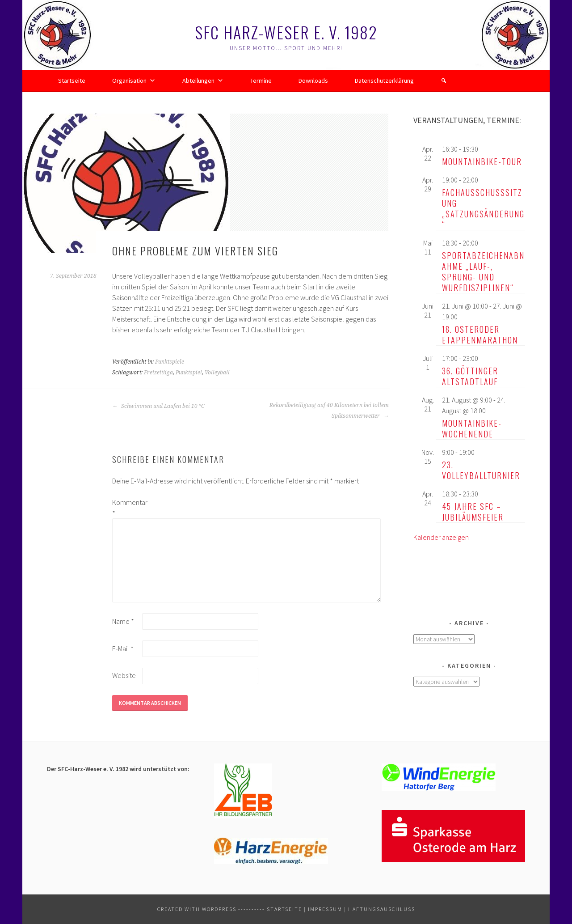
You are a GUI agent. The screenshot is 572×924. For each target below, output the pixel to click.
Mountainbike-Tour (482, 161)
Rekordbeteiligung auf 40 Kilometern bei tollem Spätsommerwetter (329, 411)
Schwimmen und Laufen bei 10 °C (158, 406)
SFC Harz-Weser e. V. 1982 (286, 32)
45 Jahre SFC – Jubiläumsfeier (473, 512)
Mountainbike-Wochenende (472, 428)
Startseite (72, 81)
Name (123, 621)
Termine (261, 81)
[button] (444, 81)
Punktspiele (170, 362)
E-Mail (123, 648)
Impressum (325, 909)
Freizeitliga (158, 373)
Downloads (313, 81)
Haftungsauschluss (382, 909)
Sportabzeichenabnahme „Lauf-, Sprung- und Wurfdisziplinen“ (483, 271)
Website (124, 675)
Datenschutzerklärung (384, 81)
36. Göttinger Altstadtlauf (470, 376)
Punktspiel (189, 373)
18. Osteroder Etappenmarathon (480, 335)
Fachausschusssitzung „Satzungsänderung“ (483, 208)
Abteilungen (203, 81)
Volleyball (217, 373)
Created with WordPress (197, 909)
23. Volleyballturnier (481, 470)
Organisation (134, 81)
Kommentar (126, 508)
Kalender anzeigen (441, 537)
